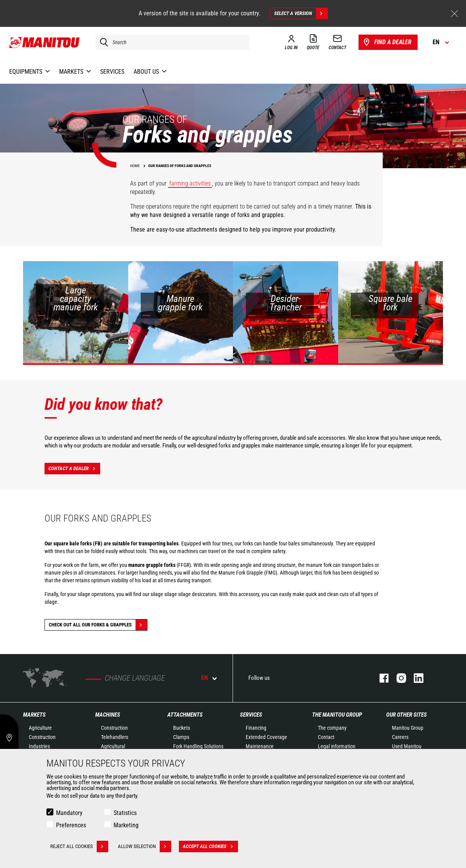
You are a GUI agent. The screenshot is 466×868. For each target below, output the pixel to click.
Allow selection (145, 846)
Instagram (397, 678)
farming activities (190, 183)
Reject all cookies (79, 846)
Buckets (182, 728)
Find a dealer (387, 42)
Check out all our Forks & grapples (98, 625)
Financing (256, 728)
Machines (108, 715)
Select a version (301, 13)
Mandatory (69, 813)
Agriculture (40, 728)
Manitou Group (408, 728)
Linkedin (415, 678)
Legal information (337, 746)
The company (332, 728)
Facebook (380, 678)
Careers (400, 737)
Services (251, 715)
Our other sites (407, 715)
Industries (39, 746)
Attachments (185, 715)
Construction (42, 737)
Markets (34, 715)
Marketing (126, 825)
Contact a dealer (74, 469)
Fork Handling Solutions (198, 746)
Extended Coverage (266, 737)
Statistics (125, 813)
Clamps (181, 737)
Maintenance (260, 746)
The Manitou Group (337, 715)
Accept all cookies (210, 846)
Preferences (71, 825)
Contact (326, 737)
